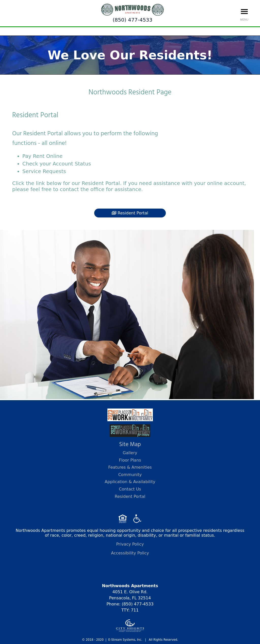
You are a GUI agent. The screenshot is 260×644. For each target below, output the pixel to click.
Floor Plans (130, 460)
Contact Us (130, 489)
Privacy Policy (130, 544)
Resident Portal (130, 213)
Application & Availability (130, 482)
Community (130, 475)
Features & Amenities (130, 467)
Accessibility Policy (130, 553)
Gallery (130, 453)
